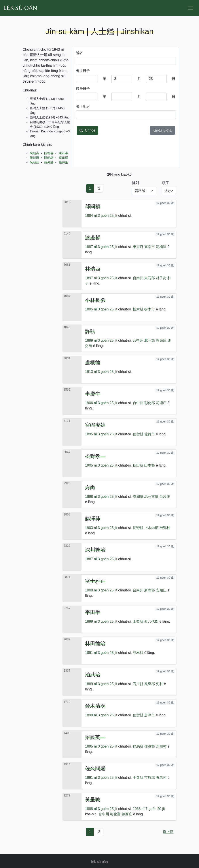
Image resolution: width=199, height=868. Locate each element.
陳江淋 (63, 153)
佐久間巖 (95, 768)
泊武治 (93, 675)
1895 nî (91, 309)
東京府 (138, 247)
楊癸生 (63, 162)
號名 (79, 53)
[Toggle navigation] (190, 8)
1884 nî (91, 216)
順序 (165, 183)
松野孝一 (95, 456)
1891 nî (91, 653)
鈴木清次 (95, 706)
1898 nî (91, 497)
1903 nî (91, 528)
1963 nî (139, 809)
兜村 (159, 684)
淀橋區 (161, 247)
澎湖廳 (138, 497)
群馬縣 (138, 746)
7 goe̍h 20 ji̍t (155, 809)
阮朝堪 (49, 158)
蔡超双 (63, 158)
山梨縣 (138, 621)
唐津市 (150, 715)
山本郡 (150, 465)
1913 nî (91, 372)
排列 (135, 183)
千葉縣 (138, 778)
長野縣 (138, 528)
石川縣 (138, 684)
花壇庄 (161, 403)
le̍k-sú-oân (99, 862)
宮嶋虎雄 (95, 425)
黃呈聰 (93, 800)
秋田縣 (138, 465)
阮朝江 (34, 162)
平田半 (93, 612)
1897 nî (91, 278)
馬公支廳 (151, 497)
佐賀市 (150, 434)
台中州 (138, 340)
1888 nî (91, 809)
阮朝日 (34, 158)
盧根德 (93, 362)
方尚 (90, 487)
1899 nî (91, 340)
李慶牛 (93, 394)
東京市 (150, 247)
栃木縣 (138, 309)
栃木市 (150, 309)
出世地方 (83, 107)
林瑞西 (93, 269)
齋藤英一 (95, 737)
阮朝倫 (49, 153)
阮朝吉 (34, 153)
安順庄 (161, 590)
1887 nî (91, 247)
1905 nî (91, 465)
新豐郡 (150, 590)
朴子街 (161, 278)
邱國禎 (93, 206)
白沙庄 (165, 497)
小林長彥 (95, 300)
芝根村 (161, 746)
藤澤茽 (93, 519)
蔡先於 (49, 162)
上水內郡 (151, 528)
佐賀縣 (138, 434)
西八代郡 (151, 621)
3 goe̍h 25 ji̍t (108, 216)
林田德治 (95, 643)
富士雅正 (95, 581)
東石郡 (150, 278)
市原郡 (150, 778)
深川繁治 (95, 550)
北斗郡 (150, 340)
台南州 (138, 278)
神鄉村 (165, 528)
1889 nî (91, 684)
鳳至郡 (150, 684)
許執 (90, 331)
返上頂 (168, 832)
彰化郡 (150, 403)
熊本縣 (138, 653)
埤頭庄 (161, 340)
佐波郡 (150, 746)
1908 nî (91, 590)
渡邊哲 (93, 238)
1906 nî (91, 403)
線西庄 (127, 814)
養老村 (161, 778)
